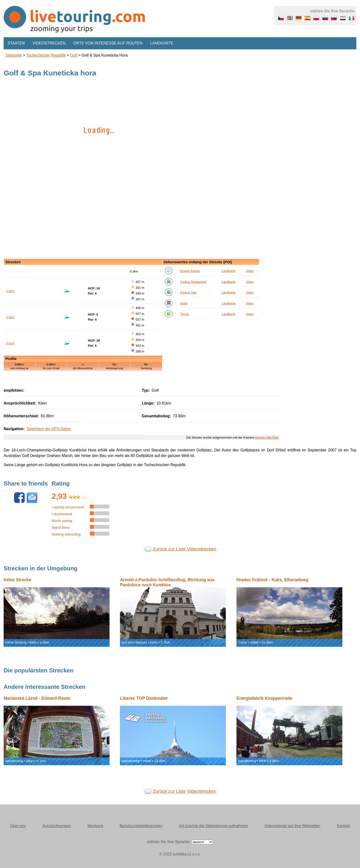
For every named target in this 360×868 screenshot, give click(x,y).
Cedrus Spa (188, 292)
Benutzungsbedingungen (141, 826)
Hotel (184, 303)
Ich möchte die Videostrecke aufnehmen (213, 826)
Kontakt (343, 826)
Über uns (18, 826)
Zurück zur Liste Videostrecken (185, 549)
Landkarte (162, 43)
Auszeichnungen (57, 826)
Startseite (14, 55)
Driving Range (190, 271)
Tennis (185, 314)
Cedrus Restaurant (193, 282)
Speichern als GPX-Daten (49, 429)
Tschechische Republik (46, 55)
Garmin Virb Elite (267, 438)
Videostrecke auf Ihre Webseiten (292, 826)
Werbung (95, 826)
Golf (74, 55)
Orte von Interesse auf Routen (108, 43)
